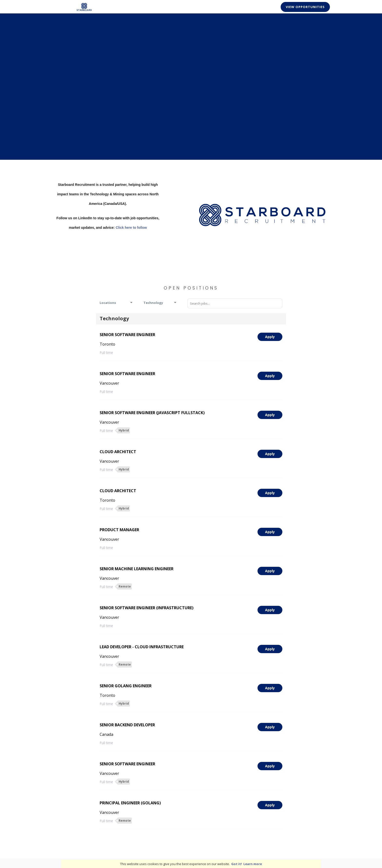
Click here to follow (131, 228)
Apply (270, 337)
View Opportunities (305, 7)
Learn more (253, 864)
